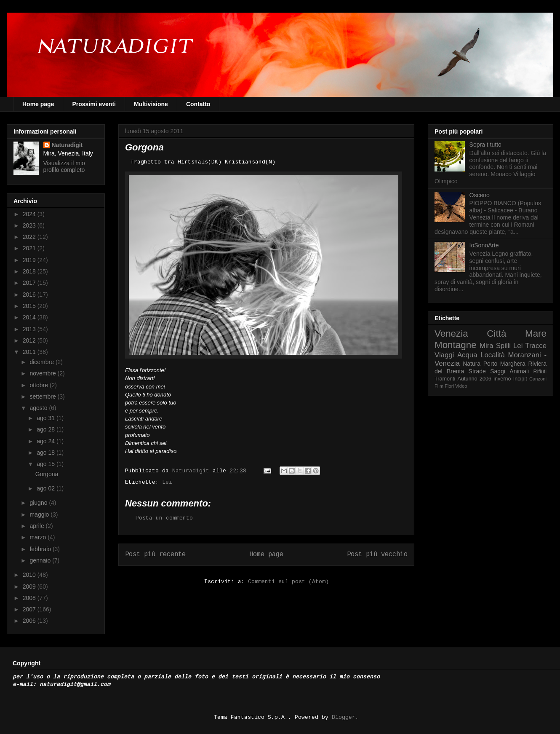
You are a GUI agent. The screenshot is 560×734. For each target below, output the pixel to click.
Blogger (344, 717)
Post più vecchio (377, 555)
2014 (30, 317)
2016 (30, 295)
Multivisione (151, 104)
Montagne (456, 345)
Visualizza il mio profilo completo (64, 166)
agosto (39, 408)
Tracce (536, 346)
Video (461, 386)
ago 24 (47, 441)
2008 (30, 598)
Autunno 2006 (475, 379)
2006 (30, 621)
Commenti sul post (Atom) (288, 582)
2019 (30, 260)
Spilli (503, 346)
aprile (37, 526)
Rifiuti (540, 372)
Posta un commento (164, 518)
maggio (40, 514)
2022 (30, 237)
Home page (38, 104)
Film (439, 386)
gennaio (41, 560)
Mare (536, 334)
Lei (167, 482)
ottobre (39, 385)
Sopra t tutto (485, 145)
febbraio (41, 549)
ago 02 (47, 488)
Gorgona (47, 474)
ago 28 (47, 429)
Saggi (498, 371)
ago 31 (47, 418)
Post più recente (155, 555)
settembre (43, 396)
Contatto (198, 104)
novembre (43, 373)
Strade (477, 371)
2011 (30, 352)
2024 (30, 214)
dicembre (42, 362)
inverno (502, 379)
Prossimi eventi (94, 104)
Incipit (520, 379)
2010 (30, 575)
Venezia (451, 334)
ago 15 (47, 464)
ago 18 (47, 453)
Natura (472, 364)
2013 (30, 329)
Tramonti (445, 379)
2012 (30, 340)
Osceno (480, 195)
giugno (39, 503)
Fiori (449, 386)
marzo (39, 537)
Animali (519, 371)
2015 (30, 306)
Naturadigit (192, 471)
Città (496, 334)
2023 (30, 225)
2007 (30, 609)
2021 (30, 248)
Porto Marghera (504, 364)
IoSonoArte (484, 245)
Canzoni (538, 379)
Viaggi (444, 355)
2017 (30, 283)
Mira (487, 346)
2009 (30, 587)
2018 (30, 271)
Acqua (467, 355)
